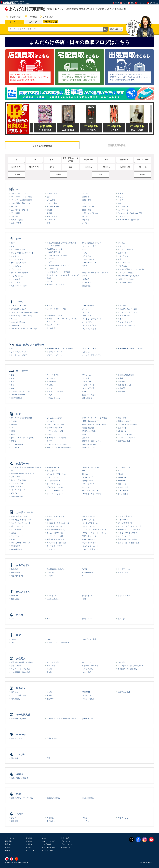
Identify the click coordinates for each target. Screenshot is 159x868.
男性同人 (107, 167)
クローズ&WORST (18, 259)
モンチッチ (87, 352)
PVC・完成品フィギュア (92, 243)
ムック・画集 (52, 203)
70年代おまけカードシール (21, 520)
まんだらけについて (12, 838)
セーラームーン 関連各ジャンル (130, 349)
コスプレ (16, 174)
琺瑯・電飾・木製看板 (20, 778)
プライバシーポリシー (69, 844)
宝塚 (70, 167)
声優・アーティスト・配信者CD (95, 418)
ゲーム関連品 (123, 494)
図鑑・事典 (87, 210)
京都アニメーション (19, 286)
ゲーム (49, 619)
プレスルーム (66, 841)
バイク (49, 395)
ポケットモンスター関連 (56, 438)
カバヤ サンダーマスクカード (129, 526)
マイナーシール (88, 526)
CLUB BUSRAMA (18, 395)
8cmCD (14, 421)
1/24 (13, 382)
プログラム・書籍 (89, 639)
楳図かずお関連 (88, 428)
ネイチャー (87, 223)
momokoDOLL (17, 325)
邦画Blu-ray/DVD (125, 421)
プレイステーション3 (55, 491)
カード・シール (143, 160)
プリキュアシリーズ (54, 352)
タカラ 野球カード (125, 516)
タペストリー (52, 821)
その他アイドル (124, 569)
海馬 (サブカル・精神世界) (128, 220)
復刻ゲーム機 (123, 487)
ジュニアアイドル (125, 434)
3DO (120, 471)
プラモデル (87, 256)
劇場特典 (14, 821)
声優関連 (50, 818)
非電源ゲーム (52, 193)
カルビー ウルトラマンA (127, 533)
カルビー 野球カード (90, 549)
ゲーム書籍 (15, 213)
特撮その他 (122, 266)
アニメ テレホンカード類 (56, 543)
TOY (34, 160)
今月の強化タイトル (19, 516)
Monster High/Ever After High (22, 315)
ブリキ (85, 266)
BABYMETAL (88, 572)
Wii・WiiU (15, 493)
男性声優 (86, 438)
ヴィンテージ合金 (125, 283)
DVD (49, 639)
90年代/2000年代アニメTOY (129, 276)
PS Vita (85, 474)
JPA (12, 246)
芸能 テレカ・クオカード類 (129, 543)
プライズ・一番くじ (90, 246)
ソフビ (85, 253)
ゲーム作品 (51, 666)
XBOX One (122, 481)
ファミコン (15, 477)
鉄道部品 (121, 391)
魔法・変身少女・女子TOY (70, 160)
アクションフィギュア (55, 285)
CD (12, 642)
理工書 (85, 216)
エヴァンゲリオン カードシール (95, 533)
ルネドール (122, 319)
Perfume (85, 576)
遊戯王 (14, 533)
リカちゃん (122, 306)
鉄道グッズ (122, 382)
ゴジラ (49, 262)
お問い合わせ (66, 847)
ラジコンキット (88, 385)
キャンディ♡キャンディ (127, 325)
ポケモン (86, 276)
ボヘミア (45, 838)
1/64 (13, 388)
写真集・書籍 (123, 572)
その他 (143, 174)
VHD (13, 431)
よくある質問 (48, 17)
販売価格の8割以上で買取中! (22, 662)
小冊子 (120, 200)
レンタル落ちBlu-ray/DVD (128, 425)
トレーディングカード (55, 516)
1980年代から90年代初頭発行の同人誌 (61, 719)
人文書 (85, 193)
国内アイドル (88, 596)
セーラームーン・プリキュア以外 (60, 349)
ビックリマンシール (90, 523)
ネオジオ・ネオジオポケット (94, 494)
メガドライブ (88, 477)
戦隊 (120, 259)
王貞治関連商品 (88, 798)
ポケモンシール (17, 529)
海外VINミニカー (89, 398)
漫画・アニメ (88, 619)
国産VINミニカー (89, 395)
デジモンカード (17, 536)
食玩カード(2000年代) (55, 533)
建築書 (49, 210)
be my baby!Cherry (18, 322)
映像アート (122, 428)
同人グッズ (87, 662)
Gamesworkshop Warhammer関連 (130, 213)
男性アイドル (34, 167)
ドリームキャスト (89, 484)
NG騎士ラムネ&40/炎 (126, 279)
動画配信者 (15, 599)
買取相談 (33, 17)
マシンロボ (15, 279)
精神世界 (86, 220)
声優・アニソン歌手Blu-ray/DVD (59, 448)
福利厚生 (8, 844)
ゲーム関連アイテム (19, 263)
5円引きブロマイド (125, 523)
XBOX (120, 474)
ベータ (49, 434)
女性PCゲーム (52, 738)
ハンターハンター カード (21, 523)
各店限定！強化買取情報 (127, 669)
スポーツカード (124, 520)
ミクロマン (15, 283)
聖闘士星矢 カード (90, 536)
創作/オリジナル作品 (90, 666)
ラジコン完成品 (88, 388)
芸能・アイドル (88, 448)
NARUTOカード (89, 539)
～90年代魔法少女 (54, 252)
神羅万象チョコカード (55, 539)
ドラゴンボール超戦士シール (58, 523)
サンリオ (14, 349)
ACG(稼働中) (16, 546)
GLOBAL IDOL (53, 599)
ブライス (86, 312)
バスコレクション (54, 398)
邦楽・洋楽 (122, 418)
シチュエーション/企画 (56, 425)
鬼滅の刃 (86, 279)
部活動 (8, 847)
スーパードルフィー (54, 315)
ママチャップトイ (89, 325)
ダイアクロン (16, 269)
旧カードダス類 (88, 520)
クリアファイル (88, 516)
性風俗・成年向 (17, 220)
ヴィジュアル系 (124, 596)
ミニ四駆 (86, 378)
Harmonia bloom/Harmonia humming (25, 312)
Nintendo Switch (17, 497)
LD (12, 428)
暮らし (120, 197)
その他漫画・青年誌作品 (21, 672)
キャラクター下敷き (54, 546)
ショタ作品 (87, 672)
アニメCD (15, 448)
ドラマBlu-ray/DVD (54, 428)
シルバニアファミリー (20, 352)
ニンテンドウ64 (17, 483)
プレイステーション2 (55, 487)
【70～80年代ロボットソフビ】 (59, 265)
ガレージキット (88, 259)
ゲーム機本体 (123, 491)
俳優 (84, 599)
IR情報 (8, 850)
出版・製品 (65, 838)
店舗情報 (29, 838)
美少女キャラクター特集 (127, 539)
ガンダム (121, 243)
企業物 (58, 174)
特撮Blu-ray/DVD (89, 431)
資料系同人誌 (88, 719)
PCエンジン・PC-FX (90, 491)
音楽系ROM (87, 695)
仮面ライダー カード (90, 546)
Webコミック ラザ (48, 841)
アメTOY (86, 269)
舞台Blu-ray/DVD (89, 444)
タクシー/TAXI (52, 382)
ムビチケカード (124, 536)
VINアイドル (52, 596)
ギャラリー (87, 821)
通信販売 (29, 847)
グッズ (14, 818)
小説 (48, 197)
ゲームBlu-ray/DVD (54, 418)
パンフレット (123, 207)
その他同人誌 (125, 167)
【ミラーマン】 (53, 269)
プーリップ (87, 315)
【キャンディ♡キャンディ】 (58, 256)
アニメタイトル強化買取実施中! (130, 666)
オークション (31, 850)
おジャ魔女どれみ (18, 249)
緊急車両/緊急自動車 (126, 375)
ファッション (52, 220)
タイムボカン (16, 266)
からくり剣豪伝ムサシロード (22, 253)
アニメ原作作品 (53, 662)
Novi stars (15, 319)
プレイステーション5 (91, 467)
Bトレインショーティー (20, 391)
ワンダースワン (124, 467)
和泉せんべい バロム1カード (129, 529)
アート (14, 619)
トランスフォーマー (126, 249)
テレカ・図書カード (19, 695)
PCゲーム (143, 167)
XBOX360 (122, 477)
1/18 (13, 378)
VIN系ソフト (123, 431)
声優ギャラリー (124, 818)
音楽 (48, 223)
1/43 (13, 385)
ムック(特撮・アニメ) (19, 210)
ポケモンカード (17, 526)
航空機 (120, 378)
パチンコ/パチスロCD (55, 431)
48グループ (51, 572)
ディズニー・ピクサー (20, 273)
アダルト (14, 441)
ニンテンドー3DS (53, 481)
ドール (52, 160)
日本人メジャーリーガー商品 (22, 798)
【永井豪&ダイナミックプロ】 (59, 272)
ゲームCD (51, 421)
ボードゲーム (123, 210)
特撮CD (85, 434)
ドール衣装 (51, 328)
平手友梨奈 (15, 572)
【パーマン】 (52, 259)
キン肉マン (15, 256)
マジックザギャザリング (21, 543)
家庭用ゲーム (125, 160)
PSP (84, 471)
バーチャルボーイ (18, 490)
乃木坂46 (14, 569)
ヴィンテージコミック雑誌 (21, 197)
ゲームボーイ (52, 471)
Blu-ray (14, 639)
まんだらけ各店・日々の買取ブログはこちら (80, 42)
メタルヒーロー (124, 263)
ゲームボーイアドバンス (56, 474)
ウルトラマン (123, 256)
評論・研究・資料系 (19, 719)
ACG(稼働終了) (17, 549)
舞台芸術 (86, 197)
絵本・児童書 (16, 223)
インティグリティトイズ (56, 309)
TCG (13, 539)
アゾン (49, 306)
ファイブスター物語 (126, 273)
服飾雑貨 (14, 758)
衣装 (48, 758)
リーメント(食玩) (125, 315)
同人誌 (49, 669)
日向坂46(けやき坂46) (55, 569)
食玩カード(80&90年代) (56, 529)
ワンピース (87, 283)
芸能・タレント (88, 207)
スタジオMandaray (48, 847)
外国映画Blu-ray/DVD (91, 421)
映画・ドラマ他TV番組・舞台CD (95, 425)
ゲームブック (123, 216)
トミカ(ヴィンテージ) (55, 391)
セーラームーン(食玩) (55, 536)
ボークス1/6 (87, 322)
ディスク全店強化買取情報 (21, 418)
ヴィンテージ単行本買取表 (21, 200)
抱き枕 (49, 695)
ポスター (52, 167)
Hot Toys (50, 281)
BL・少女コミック (18, 207)
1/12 (13, 375)
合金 (84, 249)
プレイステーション (54, 484)
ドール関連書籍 (88, 306)
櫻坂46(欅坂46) (17, 576)
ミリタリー (87, 203)
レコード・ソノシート (127, 438)
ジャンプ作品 (16, 666)
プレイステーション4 (55, 494)
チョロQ (50, 385)
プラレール (87, 375)
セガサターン (88, 481)
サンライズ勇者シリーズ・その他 (131, 269)
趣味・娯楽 (87, 200)
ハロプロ (50, 576)
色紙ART (50, 520)
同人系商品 (15, 699)
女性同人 (89, 167)
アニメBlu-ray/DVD (19, 444)
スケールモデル (53, 375)
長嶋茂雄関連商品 (54, 798)
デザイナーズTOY (89, 263)
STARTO (14, 596)
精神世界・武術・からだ (92, 441)
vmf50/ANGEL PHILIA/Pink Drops (24, 329)
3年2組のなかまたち (19, 309)
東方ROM (50, 699)
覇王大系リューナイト (55, 249)
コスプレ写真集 (88, 699)
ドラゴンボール (17, 276)
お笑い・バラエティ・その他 (22, 438)
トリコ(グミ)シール (54, 526)
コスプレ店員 (47, 844)
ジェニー (50, 312)
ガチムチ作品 (88, 669)
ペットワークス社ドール (92, 319)
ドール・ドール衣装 (19, 306)
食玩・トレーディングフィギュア (95, 273)
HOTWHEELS (16, 398)
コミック (14, 216)
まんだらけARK (47, 850)
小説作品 (121, 662)
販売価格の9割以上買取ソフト (23, 473)
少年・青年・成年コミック (21, 203)
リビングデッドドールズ (127, 312)
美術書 (49, 213)
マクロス (121, 246)
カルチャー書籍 (53, 207)
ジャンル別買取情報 (42, 146)
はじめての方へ (16, 17)
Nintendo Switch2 (53, 467)
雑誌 (120, 203)
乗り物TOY (88, 160)
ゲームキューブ (17, 487)
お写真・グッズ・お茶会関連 (58, 642)
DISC (107, 160)
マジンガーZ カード (90, 543)
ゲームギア (87, 487)
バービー (86, 309)
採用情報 (8, 841)
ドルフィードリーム (54, 325)
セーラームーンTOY (19, 355)
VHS (13, 434)
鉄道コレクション (125, 385)
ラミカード (51, 549)
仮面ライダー (123, 253)
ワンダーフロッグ (125, 322)
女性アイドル (16, 167)
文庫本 (120, 193)
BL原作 (14, 425)
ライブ (49, 441)
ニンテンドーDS (53, 477)
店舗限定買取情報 (117, 145)
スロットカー (52, 378)
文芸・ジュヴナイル (90, 213)
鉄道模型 (121, 388)
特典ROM (86, 692)
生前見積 (29, 844)
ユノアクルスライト (90, 329)
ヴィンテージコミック (20, 193)
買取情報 (29, 841)
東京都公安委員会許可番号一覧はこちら (17, 863)
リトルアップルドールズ (127, 309)
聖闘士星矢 (87, 286)
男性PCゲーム (16, 738)
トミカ (49, 388)
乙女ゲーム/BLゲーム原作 (57, 444)
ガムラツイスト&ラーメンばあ (94, 529)
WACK (85, 569)
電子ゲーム (122, 484)
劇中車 (85, 391)
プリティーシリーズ (54, 355)
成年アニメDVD (124, 441)
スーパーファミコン (19, 480)
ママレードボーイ (89, 349)
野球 (101, 174)
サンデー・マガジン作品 (21, 669)
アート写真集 (52, 216)
